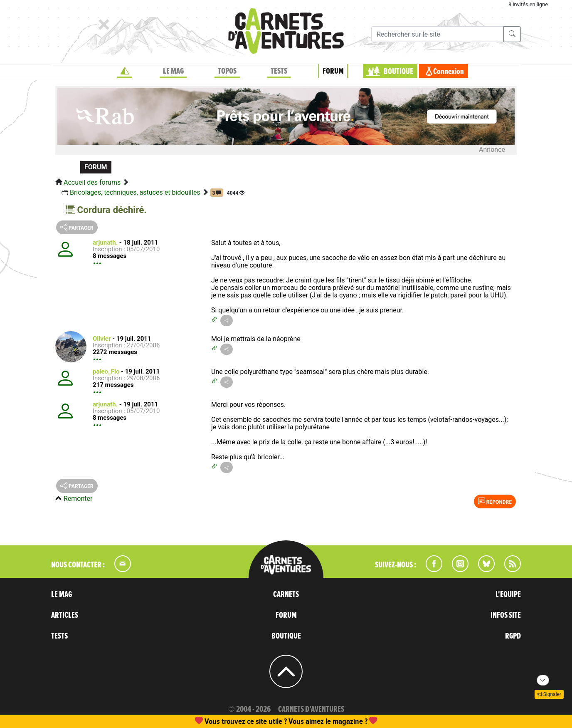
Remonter (78, 499)
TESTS (279, 71)
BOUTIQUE (398, 72)
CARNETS (286, 594)
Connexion (449, 72)
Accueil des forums (92, 182)
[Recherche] (438, 34)
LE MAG (173, 71)
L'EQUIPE (508, 594)
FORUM (333, 71)
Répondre (495, 501)
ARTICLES (65, 615)
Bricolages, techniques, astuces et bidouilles (135, 192)
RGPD (513, 636)
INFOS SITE (506, 615)
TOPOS (227, 71)
